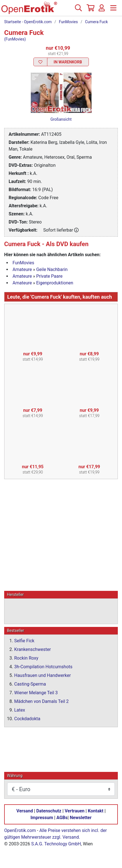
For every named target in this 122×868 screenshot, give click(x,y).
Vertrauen (75, 811)
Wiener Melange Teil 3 (36, 693)
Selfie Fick (24, 641)
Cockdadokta (27, 719)
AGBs (62, 818)
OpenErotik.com (20, 830)
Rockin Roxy (26, 658)
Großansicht (61, 119)
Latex (20, 710)
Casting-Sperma (30, 684)
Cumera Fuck (96, 22)
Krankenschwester (32, 649)
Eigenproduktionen (55, 283)
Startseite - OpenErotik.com (28, 22)
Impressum (42, 818)
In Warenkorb (68, 62)
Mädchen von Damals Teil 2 (41, 701)
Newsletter (81, 818)
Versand (25, 811)
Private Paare (49, 276)
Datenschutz (49, 811)
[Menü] (113, 10)
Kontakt (96, 811)
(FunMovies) (15, 39)
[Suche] (78, 10)
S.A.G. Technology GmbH (56, 844)
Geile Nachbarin (52, 269)
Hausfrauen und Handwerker (42, 675)
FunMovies (68, 22)
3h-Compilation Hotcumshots (43, 667)
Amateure (22, 269)
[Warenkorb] (90, 10)
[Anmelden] (102, 10)
